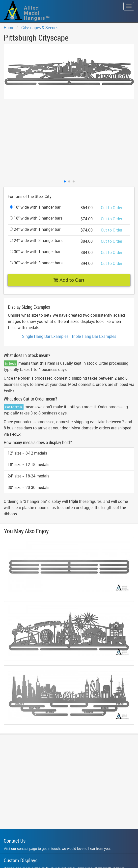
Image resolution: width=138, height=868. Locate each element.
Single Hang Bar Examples (45, 336)
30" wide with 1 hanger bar (35, 252)
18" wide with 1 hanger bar (35, 207)
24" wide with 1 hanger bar (35, 229)
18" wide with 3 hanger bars (36, 218)
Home (9, 28)
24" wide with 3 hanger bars (36, 240)
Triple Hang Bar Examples (94, 336)
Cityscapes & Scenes (40, 28)
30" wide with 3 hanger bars (36, 263)
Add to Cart (69, 280)
